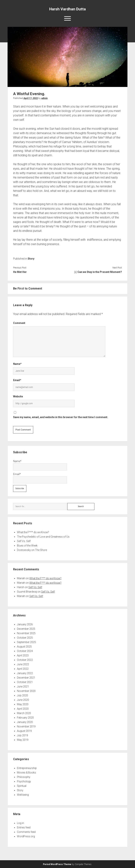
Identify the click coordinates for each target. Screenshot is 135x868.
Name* (17, 364)
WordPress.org (26, 836)
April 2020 (23, 709)
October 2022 (25, 660)
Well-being (23, 795)
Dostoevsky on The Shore (32, 550)
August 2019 (24, 731)
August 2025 (24, 647)
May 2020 (23, 704)
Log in (20, 823)
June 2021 (23, 687)
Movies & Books (26, 773)
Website (18, 396)
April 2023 (23, 655)
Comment (19, 323)
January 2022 (25, 673)
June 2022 (23, 664)
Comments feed (26, 832)
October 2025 (25, 638)
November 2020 (26, 691)
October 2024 (25, 651)
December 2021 (26, 678)
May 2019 (23, 740)
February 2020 (25, 718)
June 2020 (23, 700)
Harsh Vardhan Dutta (67, 9)
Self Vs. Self (24, 541)
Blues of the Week (27, 546)
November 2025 (26, 633)
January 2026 (25, 624)
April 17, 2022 (31, 98)
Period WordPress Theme (57, 864)
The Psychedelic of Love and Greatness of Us (43, 537)
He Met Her (20, 272)
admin (44, 98)
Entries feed (24, 827)
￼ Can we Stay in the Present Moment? (98, 272)
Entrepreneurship (27, 768)
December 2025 (26, 629)
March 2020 (24, 713)
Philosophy (24, 777)
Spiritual (22, 786)
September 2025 (26, 642)
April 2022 (23, 669)
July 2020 (22, 695)
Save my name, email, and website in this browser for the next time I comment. (61, 417)
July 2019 (22, 735)
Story (31, 259)
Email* (17, 380)
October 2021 (25, 682)
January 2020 (25, 722)
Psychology (24, 781)
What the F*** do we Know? (33, 532)
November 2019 (26, 726)
